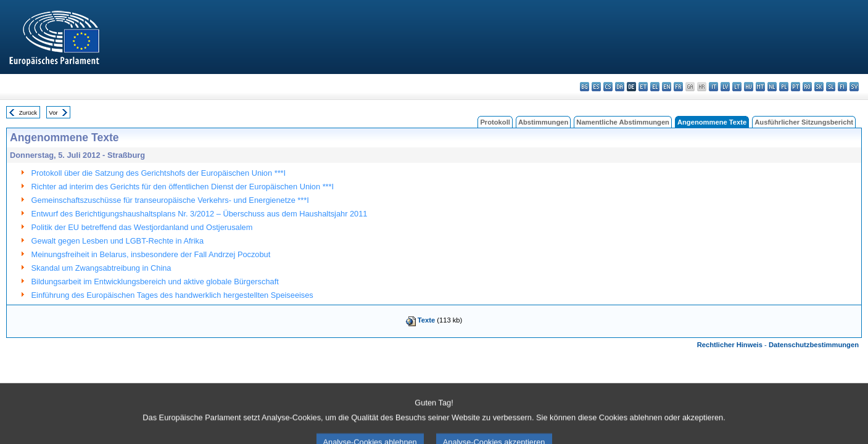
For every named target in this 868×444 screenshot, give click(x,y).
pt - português (796, 87)
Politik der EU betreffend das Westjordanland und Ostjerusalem (142, 227)
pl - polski (784, 87)
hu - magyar (749, 87)
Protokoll (495, 122)
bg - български (585, 87)
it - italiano (713, 87)
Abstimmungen (543, 122)
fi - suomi (842, 87)
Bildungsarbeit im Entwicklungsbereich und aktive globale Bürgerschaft (155, 282)
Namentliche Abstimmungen (623, 122)
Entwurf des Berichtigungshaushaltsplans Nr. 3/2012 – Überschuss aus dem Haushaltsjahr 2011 (200, 214)
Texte (426, 320)
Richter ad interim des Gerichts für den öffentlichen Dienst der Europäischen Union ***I (183, 187)
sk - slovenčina (819, 87)
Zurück (28, 113)
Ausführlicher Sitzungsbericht (804, 122)
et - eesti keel (643, 87)
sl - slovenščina (831, 87)
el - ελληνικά (655, 87)
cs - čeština (608, 87)
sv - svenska (854, 87)
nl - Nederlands (772, 87)
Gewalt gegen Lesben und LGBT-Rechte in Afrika (118, 241)
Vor (53, 113)
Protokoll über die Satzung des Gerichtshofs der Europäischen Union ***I (159, 173)
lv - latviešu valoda (725, 87)
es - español (596, 87)
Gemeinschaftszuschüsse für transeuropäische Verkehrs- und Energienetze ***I (170, 200)
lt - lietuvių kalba (737, 87)
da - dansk (620, 87)
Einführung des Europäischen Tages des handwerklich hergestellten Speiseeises (172, 295)
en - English (667, 87)
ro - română (807, 87)
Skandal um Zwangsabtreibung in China (101, 268)
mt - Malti (760, 87)
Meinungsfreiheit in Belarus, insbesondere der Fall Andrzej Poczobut (151, 254)
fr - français (678, 87)
